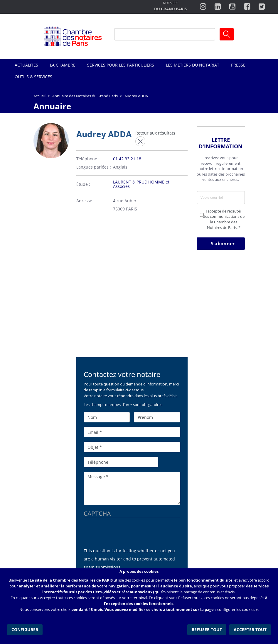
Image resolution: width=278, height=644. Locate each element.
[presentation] (128, 535)
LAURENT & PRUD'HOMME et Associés (141, 184)
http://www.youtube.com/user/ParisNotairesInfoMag (232, 7)
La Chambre (63, 65)
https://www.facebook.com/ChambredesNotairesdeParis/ (247, 7)
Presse (238, 65)
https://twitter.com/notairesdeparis (262, 7)
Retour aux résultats (155, 133)
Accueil (39, 96)
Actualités (26, 65)
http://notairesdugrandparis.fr (170, 7)
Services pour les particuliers (121, 65)
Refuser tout (207, 629)
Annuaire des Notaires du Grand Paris (85, 96)
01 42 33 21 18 (127, 159)
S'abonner (223, 244)
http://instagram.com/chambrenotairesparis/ (203, 7)
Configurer (25, 629)
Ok (227, 34)
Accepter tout (250, 629)
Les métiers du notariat (193, 65)
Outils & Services (33, 77)
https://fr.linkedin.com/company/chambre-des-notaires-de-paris (218, 7)
